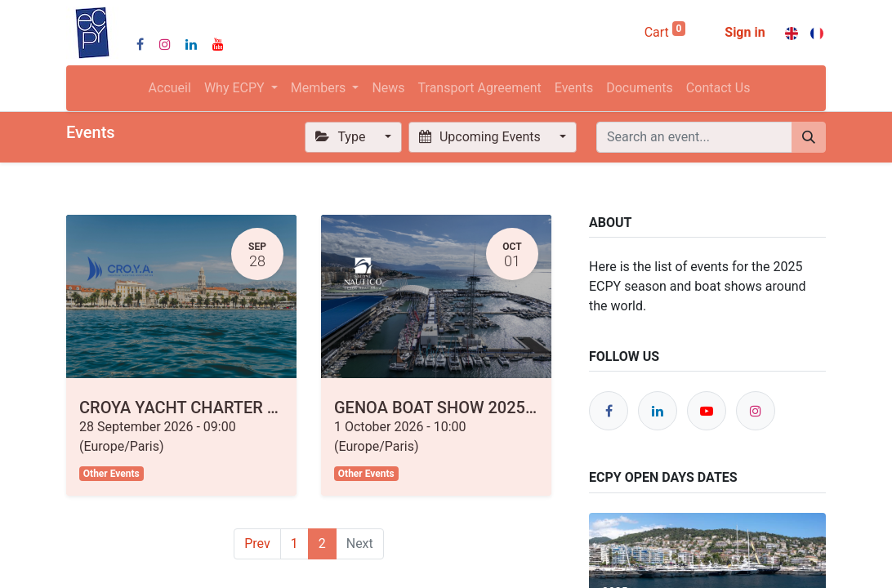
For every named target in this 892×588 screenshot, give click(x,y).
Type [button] (342, 137)
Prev (257, 543)
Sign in (745, 32)
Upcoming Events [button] (482, 137)
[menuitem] (170, 88)
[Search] (809, 137)
